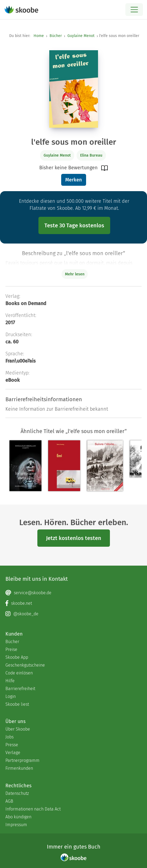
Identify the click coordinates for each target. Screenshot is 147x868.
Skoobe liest (17, 704)
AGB (9, 801)
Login (11, 696)
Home (39, 36)
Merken (73, 180)
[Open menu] (134, 10)
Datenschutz (17, 793)
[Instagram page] (73, 614)
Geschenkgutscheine (25, 665)
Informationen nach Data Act (33, 809)
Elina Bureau (91, 155)
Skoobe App (17, 657)
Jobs (9, 737)
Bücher (56, 36)
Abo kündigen (18, 817)
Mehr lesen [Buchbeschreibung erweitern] (75, 274)
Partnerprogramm (22, 760)
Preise (11, 649)
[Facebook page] (73, 603)
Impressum (16, 825)
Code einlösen (19, 673)
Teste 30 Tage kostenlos (74, 225)
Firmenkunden (19, 768)
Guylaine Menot (81, 36)
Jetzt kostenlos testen (74, 538)
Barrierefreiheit (20, 689)
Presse (12, 745)
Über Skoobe (18, 729)
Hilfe (10, 681)
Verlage (13, 753)
